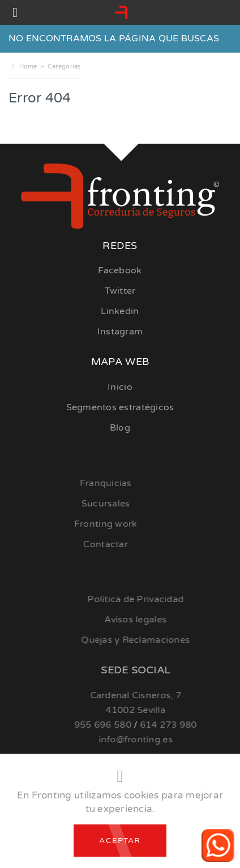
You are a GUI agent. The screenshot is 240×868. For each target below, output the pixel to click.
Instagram (120, 332)
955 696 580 (120, 725)
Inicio (120, 387)
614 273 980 (185, 725)
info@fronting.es (153, 740)
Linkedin (120, 311)
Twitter (120, 291)
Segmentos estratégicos (120, 407)
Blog (120, 428)
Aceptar (120, 841)
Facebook (120, 270)
